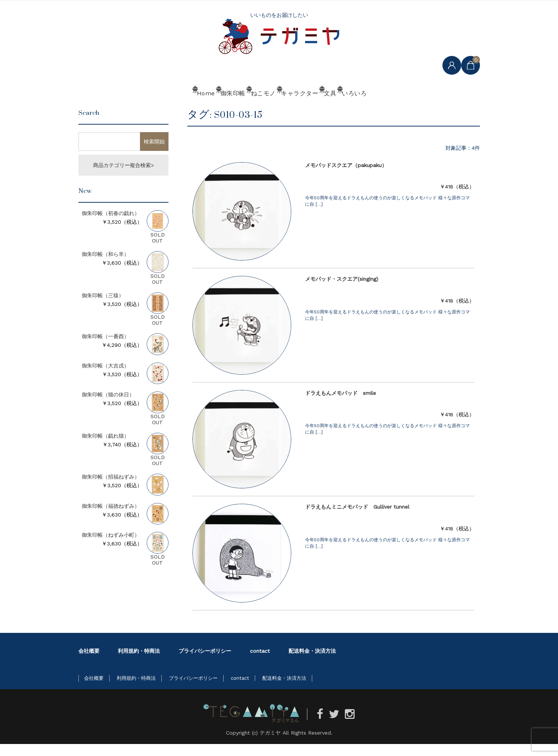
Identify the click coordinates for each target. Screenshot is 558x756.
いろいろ (406, 108)
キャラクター (308, 108)
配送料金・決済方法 (312, 663)
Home (150, 108)
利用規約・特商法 (139, 663)
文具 (359, 108)
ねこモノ (250, 108)
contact (260, 663)
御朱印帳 (199, 108)
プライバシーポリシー (205, 663)
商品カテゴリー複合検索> (123, 177)
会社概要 (89, 663)
